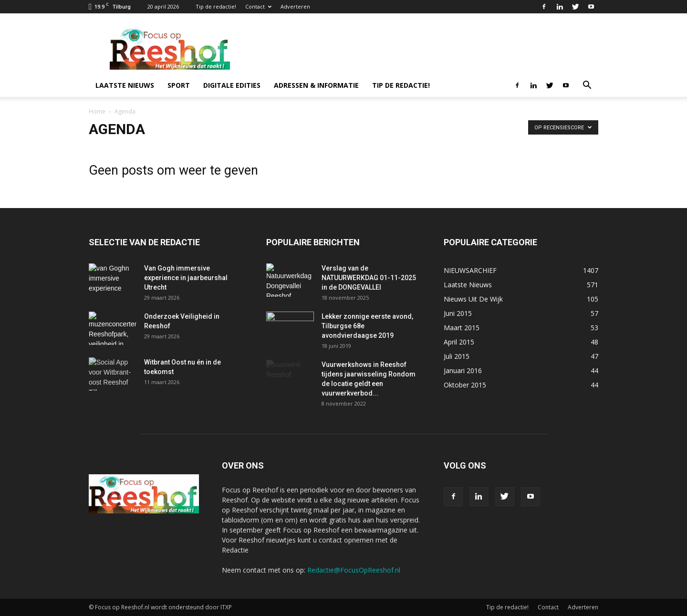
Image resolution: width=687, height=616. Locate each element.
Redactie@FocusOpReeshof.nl (354, 570)
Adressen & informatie (316, 85)
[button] (587, 86)
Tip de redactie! (216, 6)
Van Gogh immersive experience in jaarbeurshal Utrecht (186, 278)
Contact (258, 6)
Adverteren (295, 6)
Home (97, 111)
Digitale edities (232, 85)
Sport (179, 85)
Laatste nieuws (125, 85)
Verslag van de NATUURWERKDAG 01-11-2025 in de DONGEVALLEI (369, 278)
